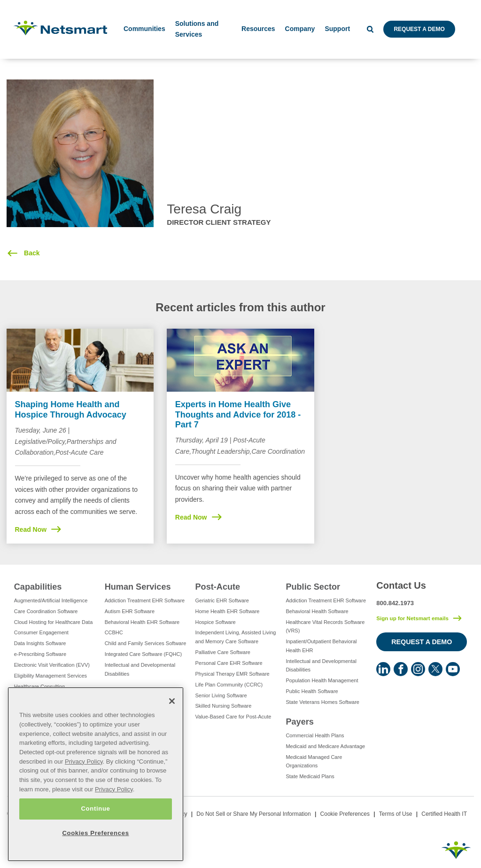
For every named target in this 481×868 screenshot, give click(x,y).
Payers (299, 722)
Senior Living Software (221, 695)
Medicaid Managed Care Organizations (314, 761)
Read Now (31, 529)
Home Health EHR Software (228, 611)
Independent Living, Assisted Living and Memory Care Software (236, 637)
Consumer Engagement (41, 632)
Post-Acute (218, 587)
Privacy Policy (84, 761)
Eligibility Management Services (50, 676)
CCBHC (114, 632)
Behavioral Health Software (317, 611)
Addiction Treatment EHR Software (145, 600)
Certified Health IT (444, 814)
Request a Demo (419, 29)
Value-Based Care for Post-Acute (233, 717)
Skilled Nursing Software (224, 706)
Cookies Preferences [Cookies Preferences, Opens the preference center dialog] (95, 833)
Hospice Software (216, 622)
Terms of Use (396, 814)
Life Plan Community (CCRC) (229, 685)
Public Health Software (312, 691)
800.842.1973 (395, 603)
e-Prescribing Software (40, 654)
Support (337, 29)
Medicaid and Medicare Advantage (325, 746)
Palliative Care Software (223, 652)
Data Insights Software (40, 643)
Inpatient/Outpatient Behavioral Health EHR (321, 646)
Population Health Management (322, 680)
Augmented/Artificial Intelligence (51, 600)
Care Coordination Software (46, 611)
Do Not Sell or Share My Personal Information (253, 814)
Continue (95, 809)
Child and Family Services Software (146, 643)
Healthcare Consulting (39, 687)
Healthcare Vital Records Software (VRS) (325, 627)
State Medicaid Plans (310, 776)
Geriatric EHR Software (222, 600)
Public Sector (313, 587)
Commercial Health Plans (315, 735)
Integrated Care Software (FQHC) (143, 654)
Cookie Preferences (345, 814)
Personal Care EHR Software (229, 663)
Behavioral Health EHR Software (142, 622)
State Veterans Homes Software (322, 702)
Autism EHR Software (130, 611)
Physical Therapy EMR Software (233, 674)
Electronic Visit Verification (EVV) (52, 665)
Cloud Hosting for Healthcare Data (54, 622)
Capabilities (38, 587)
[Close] (172, 701)
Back (31, 253)
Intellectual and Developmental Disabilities (140, 669)
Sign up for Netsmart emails (412, 618)
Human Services (138, 587)
